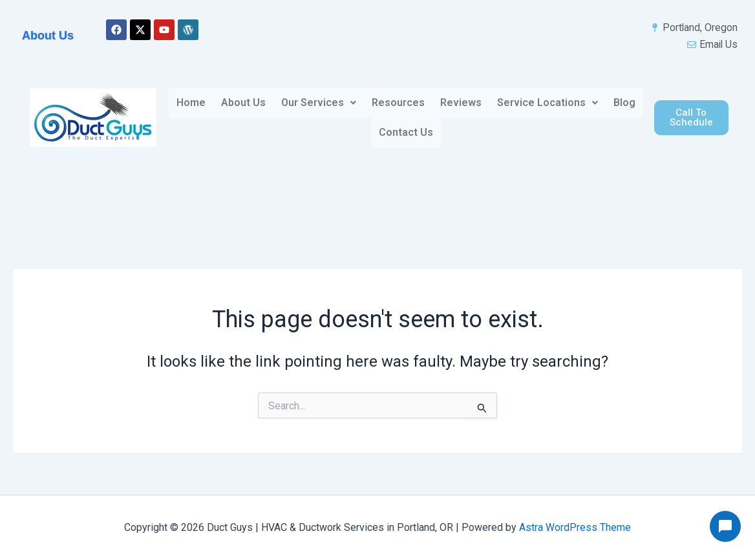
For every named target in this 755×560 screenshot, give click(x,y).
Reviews (461, 103)
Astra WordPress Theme (575, 527)
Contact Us (406, 133)
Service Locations (548, 103)
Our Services (319, 103)
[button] (319, 103)
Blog (624, 103)
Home (191, 103)
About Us (243, 103)
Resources (398, 103)
